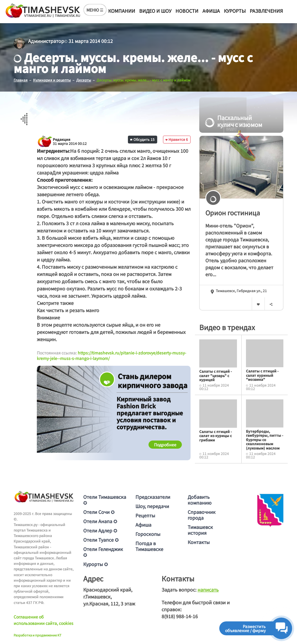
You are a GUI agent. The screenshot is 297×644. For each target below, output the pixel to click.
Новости (187, 11)
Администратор (46, 41)
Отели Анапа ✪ (100, 521)
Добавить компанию (200, 500)
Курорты (235, 11)
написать (208, 590)
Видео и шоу (155, 11)
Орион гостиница (233, 212)
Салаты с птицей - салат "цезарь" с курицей (215, 375)
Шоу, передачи (152, 506)
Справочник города (202, 515)
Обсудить (142, 139)
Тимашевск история (200, 530)
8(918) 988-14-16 (180, 616)
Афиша (211, 11)
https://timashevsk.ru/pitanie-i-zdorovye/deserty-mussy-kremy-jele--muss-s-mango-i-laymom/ (112, 356)
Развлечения (266, 11)
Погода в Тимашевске (149, 546)
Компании (122, 11)
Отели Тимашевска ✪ (105, 500)
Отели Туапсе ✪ (101, 540)
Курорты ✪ (96, 564)
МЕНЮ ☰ (95, 10)
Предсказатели (153, 497)
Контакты (199, 542)
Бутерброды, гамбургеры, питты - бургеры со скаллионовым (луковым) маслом (265, 440)
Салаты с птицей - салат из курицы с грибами (215, 436)
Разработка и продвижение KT (38, 635)
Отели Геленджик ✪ (103, 552)
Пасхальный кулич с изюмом (234, 121)
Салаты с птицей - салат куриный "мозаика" (262, 375)
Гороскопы (148, 534)
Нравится (177, 139)
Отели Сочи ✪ (99, 512)
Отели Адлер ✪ (100, 530)
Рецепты (145, 515)
